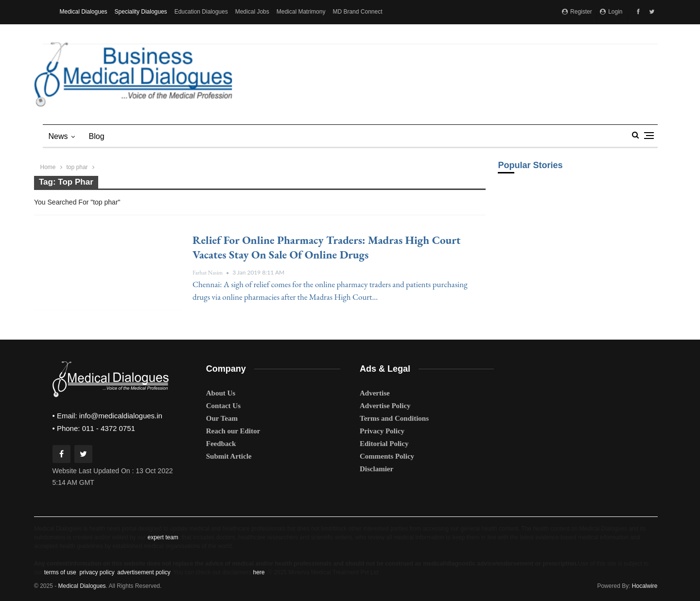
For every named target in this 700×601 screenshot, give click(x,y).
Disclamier (376, 469)
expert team (163, 537)
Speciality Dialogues (141, 12)
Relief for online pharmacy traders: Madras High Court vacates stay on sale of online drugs (326, 247)
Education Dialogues (201, 12)
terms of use (60, 572)
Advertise (375, 393)
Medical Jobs (252, 12)
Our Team (222, 418)
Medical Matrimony (301, 12)
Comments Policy (387, 456)
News (58, 136)
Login (611, 12)
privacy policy (96, 572)
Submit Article (229, 456)
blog (97, 136)
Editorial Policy (384, 444)
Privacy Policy (382, 431)
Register (577, 12)
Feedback (221, 444)
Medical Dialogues (84, 12)
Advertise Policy (385, 406)
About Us (221, 393)
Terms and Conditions (394, 418)
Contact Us (223, 406)
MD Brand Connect (357, 12)
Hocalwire (645, 586)
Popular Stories (530, 165)
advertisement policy (144, 572)
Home (48, 167)
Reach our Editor (233, 431)
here (259, 572)
